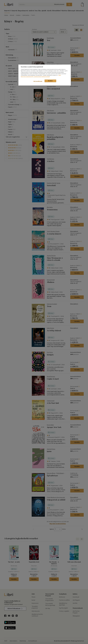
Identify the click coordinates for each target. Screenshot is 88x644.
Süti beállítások (38, 81)
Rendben (50, 81)
